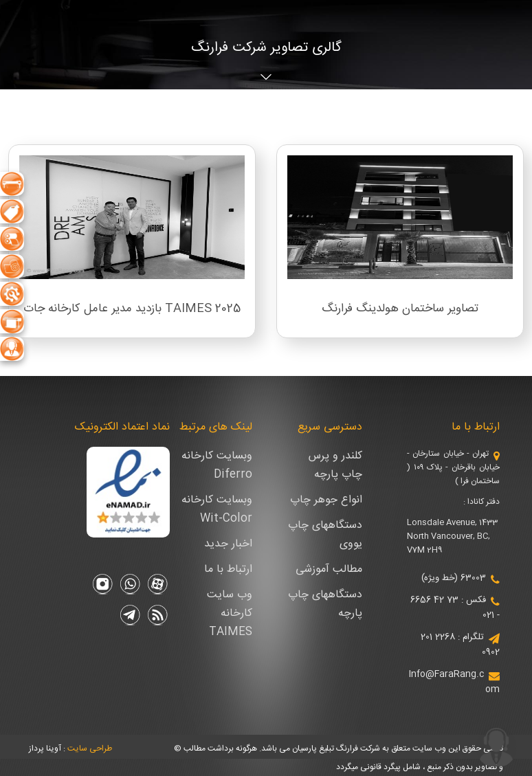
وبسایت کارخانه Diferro (217, 465)
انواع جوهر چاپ (326, 500)
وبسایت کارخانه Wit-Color (217, 509)
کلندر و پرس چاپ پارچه (335, 465)
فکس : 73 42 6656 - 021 (455, 608)
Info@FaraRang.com (454, 682)
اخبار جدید (228, 544)
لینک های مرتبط (216, 427)
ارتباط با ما (476, 427)
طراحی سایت (90, 749)
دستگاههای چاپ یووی (325, 535)
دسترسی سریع (330, 427)
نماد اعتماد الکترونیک (122, 427)
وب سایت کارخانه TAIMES (230, 613)
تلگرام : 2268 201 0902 (460, 645)
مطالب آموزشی (329, 569)
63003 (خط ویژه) (454, 578)
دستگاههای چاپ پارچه (325, 604)
